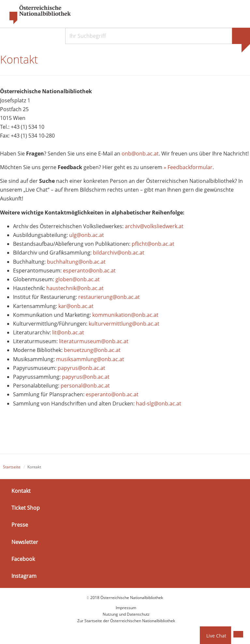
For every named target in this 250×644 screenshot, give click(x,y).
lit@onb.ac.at (68, 332)
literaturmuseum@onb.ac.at (94, 341)
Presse (20, 525)
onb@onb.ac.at (140, 154)
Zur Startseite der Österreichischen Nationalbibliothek (126, 621)
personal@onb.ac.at (85, 386)
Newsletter (25, 542)
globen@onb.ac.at (78, 279)
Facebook (23, 559)
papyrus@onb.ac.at (81, 368)
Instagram (24, 576)
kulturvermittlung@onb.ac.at (124, 324)
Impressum (126, 608)
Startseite (12, 467)
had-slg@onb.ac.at (159, 403)
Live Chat (216, 636)
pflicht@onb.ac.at (154, 244)
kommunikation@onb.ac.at (125, 315)
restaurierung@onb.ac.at (109, 297)
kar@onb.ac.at (76, 306)
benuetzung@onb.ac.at (92, 350)
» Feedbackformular (188, 167)
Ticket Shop (26, 508)
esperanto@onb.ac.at (89, 271)
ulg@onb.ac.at (87, 235)
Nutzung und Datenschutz (126, 614)
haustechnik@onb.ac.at (75, 288)
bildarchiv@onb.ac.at (119, 253)
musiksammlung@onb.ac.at (90, 359)
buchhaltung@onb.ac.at (76, 262)
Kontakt (21, 491)
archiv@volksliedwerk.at (154, 226)
